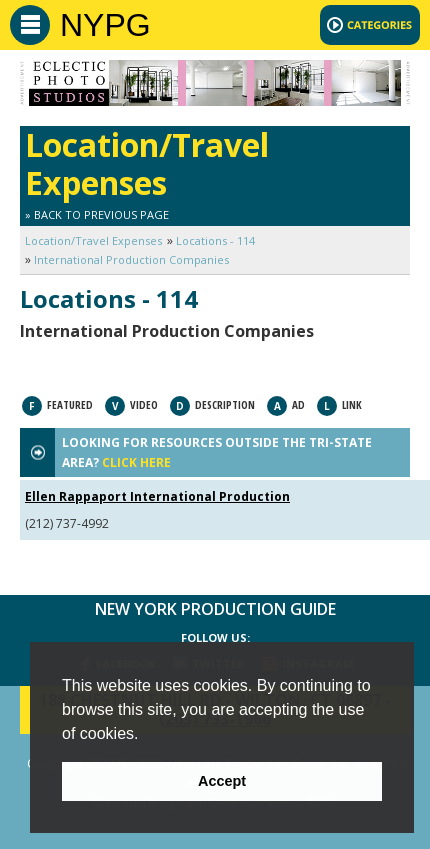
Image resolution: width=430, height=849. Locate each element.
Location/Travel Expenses (93, 240)
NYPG (105, 25)
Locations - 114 (215, 240)
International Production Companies (131, 259)
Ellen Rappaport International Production (157, 496)
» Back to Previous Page (97, 214)
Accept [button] (222, 781)
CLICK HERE (136, 462)
